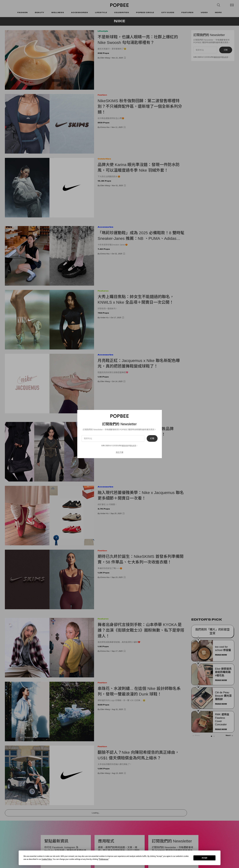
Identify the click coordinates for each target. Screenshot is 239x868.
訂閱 (152, 438)
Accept (204, 858)
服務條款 (125, 446)
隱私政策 (133, 446)
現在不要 (120, 452)
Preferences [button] (104, 859)
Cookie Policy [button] (47, 859)
